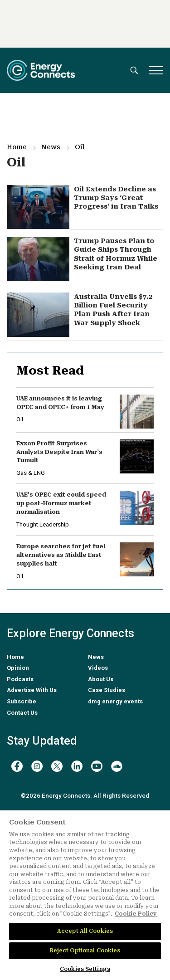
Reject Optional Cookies (85, 951)
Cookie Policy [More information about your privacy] (136, 914)
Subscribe (22, 701)
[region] (85, 895)
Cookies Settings (85, 969)
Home (17, 147)
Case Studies (107, 690)
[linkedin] (77, 766)
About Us (101, 679)
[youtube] (97, 766)
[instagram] (37, 766)
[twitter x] (57, 766)
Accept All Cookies (85, 931)
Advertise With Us (32, 690)
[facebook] (17, 766)
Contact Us (22, 713)
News (51, 147)
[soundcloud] (117, 766)
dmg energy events (115, 701)
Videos (98, 668)
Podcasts (20, 679)
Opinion (18, 668)
